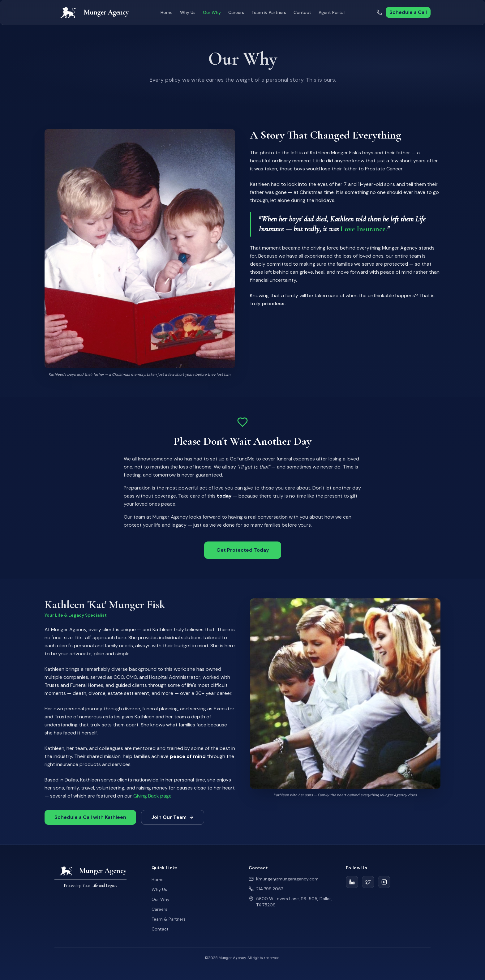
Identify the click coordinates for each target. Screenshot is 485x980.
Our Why (212, 12)
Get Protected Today (243, 552)
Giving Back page (152, 798)
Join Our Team (173, 819)
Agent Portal (332, 12)
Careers (236, 12)
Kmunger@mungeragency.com (287, 879)
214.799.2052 (270, 889)
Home (167, 12)
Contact (302, 12)
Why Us (188, 12)
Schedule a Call (408, 12)
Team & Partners (269, 12)
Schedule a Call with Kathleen (90, 819)
